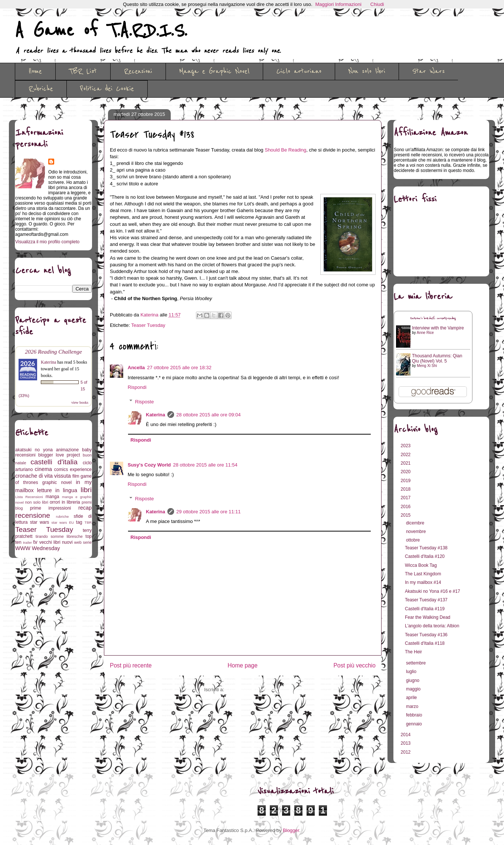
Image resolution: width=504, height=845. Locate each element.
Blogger (291, 830)
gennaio (415, 724)
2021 (406, 463)
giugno (413, 680)
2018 (406, 489)
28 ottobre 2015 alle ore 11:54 (205, 465)
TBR (88, 522)
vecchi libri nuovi (56, 542)
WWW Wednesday (37, 548)
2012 (406, 752)
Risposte (145, 401)
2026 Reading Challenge (53, 352)
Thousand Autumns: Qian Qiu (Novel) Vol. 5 (437, 358)
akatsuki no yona (34, 450)
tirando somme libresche (59, 536)
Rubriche (41, 89)
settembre (417, 663)
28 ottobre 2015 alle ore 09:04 (208, 415)
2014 (406, 735)
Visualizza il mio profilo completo (47, 242)
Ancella (136, 368)
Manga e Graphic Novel (214, 71)
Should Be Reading (285, 150)
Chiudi (377, 4)
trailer (27, 542)
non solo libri (37, 502)
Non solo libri (367, 71)
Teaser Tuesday (148, 325)
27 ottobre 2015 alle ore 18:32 (179, 368)
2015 (406, 515)
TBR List (83, 71)
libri (86, 490)
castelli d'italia (54, 462)
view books (80, 402)
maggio (414, 689)
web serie (83, 542)
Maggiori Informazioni (338, 4)
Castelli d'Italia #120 (425, 556)
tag (79, 522)
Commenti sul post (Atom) (253, 690)
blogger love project (59, 455)
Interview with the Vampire (438, 328)
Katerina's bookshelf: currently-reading (433, 318)
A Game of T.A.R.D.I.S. (101, 31)
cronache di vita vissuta (43, 476)
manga (53, 497)
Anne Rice (425, 333)
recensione (33, 515)
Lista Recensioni (29, 497)
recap (85, 508)
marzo (413, 706)
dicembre (416, 523)
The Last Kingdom (423, 574)
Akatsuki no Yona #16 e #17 (433, 591)
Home (35, 71)
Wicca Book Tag (421, 565)
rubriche (63, 516)
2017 (406, 498)
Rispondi (137, 387)
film (76, 476)
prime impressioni (50, 508)
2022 (406, 455)
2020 (406, 472)
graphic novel (57, 482)
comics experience (73, 469)
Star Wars (428, 71)
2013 (406, 743)
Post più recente (131, 665)
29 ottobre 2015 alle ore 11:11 (208, 512)
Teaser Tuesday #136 (426, 635)
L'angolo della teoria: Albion (432, 626)
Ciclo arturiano (299, 71)
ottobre (414, 540)
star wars (40, 522)
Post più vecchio (354, 665)
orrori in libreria (65, 502)
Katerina (156, 415)
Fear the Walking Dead (428, 617)
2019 (406, 481)
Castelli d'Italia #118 (425, 643)
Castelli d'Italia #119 (425, 609)
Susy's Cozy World (149, 465)
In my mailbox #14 (423, 582)
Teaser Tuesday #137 (426, 600)
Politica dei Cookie (107, 89)
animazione (67, 450)
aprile (412, 698)
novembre (417, 532)
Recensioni (138, 71)
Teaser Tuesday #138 (426, 548)
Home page (243, 665)
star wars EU (63, 522)
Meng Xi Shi (427, 366)
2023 (406, 446)
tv (35, 542)
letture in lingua (57, 490)
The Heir (413, 652)
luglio (412, 672)
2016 (406, 507)
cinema (43, 469)
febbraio (415, 715)
